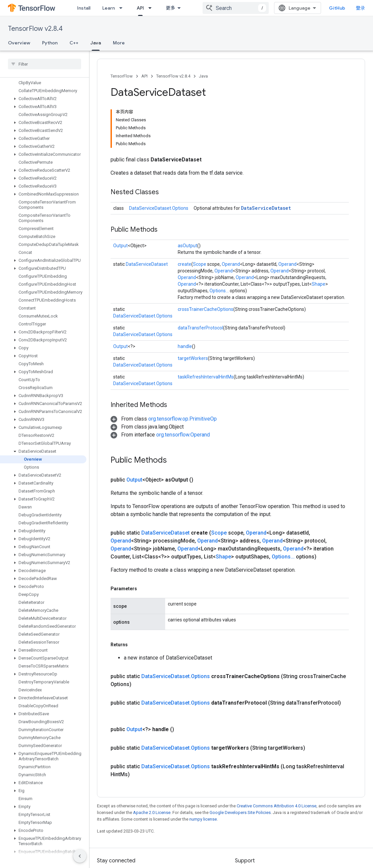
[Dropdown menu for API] (152, 8)
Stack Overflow (251, 846)
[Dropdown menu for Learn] (123, 8)
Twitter (105, 846)
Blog (102, 825)
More (119, 43)
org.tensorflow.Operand (183, 388)
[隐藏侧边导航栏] (80, 856)
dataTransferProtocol (200, 281)
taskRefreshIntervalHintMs (206, 330)
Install (84, 8)
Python (50, 43)
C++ (74, 43)
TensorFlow (122, 76)
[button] (43, 99)
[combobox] (241, 8)
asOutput (187, 199)
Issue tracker (248, 825)
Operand (231, 218)
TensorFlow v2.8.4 (35, 29)
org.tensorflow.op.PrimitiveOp (183, 372)
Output (120, 199)
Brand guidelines (252, 857)
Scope (200, 218)
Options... (219, 244)
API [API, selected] (140, 8)
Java (203, 76)
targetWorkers (193, 312)
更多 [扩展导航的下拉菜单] (170, 8)
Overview (19, 43)
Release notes (250, 836)
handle (185, 300)
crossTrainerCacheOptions (206, 263)
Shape (319, 238)
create (185, 218)
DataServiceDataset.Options (159, 162)
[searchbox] (45, 64)
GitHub (342, 8)
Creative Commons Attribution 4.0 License (277, 759)
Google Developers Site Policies (240, 766)
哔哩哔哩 (106, 857)
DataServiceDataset (266, 162)
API (144, 76)
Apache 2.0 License (152, 766)
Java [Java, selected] (96, 43)
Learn (109, 8)
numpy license (203, 773)
